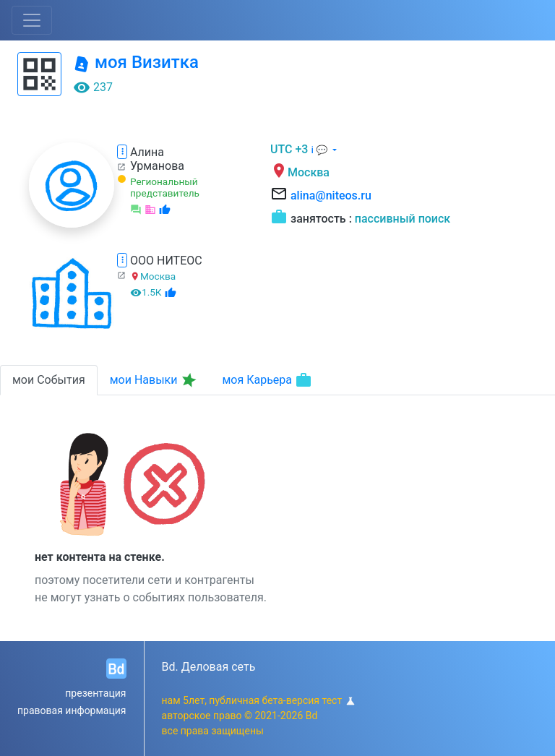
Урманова (157, 166)
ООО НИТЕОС (166, 261)
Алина (147, 152)
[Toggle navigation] (32, 20)
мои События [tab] (49, 380)
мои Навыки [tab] (155, 380)
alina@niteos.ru (331, 196)
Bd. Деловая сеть (209, 667)
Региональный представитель (165, 187)
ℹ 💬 (320, 150)
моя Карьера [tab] (267, 380)
